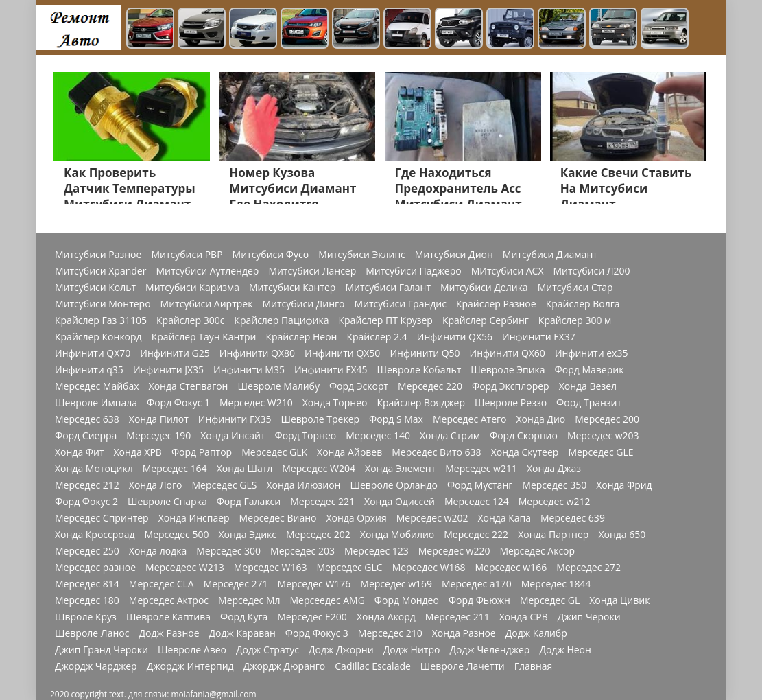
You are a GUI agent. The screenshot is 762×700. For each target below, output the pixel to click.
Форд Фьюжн (479, 600)
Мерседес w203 (603, 436)
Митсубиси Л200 (591, 271)
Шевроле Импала (96, 403)
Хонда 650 (622, 535)
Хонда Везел (588, 386)
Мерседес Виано (278, 518)
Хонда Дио (541, 419)
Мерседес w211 (481, 469)
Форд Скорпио (524, 436)
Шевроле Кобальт (419, 370)
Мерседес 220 (430, 386)
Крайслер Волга (583, 304)
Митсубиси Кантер (292, 288)
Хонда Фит (79, 452)
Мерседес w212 (555, 502)
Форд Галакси (249, 502)
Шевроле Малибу (278, 386)
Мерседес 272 (588, 568)
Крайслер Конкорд (98, 337)
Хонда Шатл (245, 469)
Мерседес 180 (87, 600)
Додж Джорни (341, 650)
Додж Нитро (412, 650)
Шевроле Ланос (92, 633)
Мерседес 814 (87, 584)
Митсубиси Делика (484, 288)
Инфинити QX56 (455, 337)
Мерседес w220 (454, 551)
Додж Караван (242, 633)
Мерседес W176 (314, 584)
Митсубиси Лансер (312, 271)
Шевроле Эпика (508, 370)
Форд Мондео (407, 600)
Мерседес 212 (87, 485)
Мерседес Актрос (169, 600)
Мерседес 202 (318, 535)
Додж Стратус (267, 650)
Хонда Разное (464, 633)
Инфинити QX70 (93, 353)
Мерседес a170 (477, 584)
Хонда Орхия (356, 518)
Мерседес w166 (511, 568)
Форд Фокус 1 (178, 403)
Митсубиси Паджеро (413, 271)
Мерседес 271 (236, 584)
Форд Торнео (306, 436)
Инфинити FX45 (331, 370)
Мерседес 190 (158, 436)
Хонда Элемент (400, 469)
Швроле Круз (86, 617)
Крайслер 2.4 (377, 337)
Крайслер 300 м (575, 320)
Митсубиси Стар (575, 288)
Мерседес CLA (162, 584)
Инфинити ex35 (592, 353)
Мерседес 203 (302, 551)
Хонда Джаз (554, 469)
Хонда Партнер (553, 535)
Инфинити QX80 (257, 353)
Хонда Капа (504, 518)
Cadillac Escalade (373, 666)
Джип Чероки (589, 617)
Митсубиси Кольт (95, 288)
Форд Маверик (590, 370)
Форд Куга (244, 617)
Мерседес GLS (224, 485)
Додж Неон (565, 650)
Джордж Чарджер (96, 666)
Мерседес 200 (607, 419)
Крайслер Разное (496, 304)
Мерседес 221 (322, 502)
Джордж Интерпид (190, 666)
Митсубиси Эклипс (362, 255)
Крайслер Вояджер (421, 403)
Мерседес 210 (390, 633)
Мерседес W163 (271, 568)
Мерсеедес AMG (328, 600)
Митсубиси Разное (98, 255)
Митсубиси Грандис (401, 304)
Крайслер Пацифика (281, 320)
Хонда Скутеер (525, 452)
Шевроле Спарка (167, 502)
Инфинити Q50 (425, 353)
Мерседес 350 (554, 485)
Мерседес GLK (274, 452)
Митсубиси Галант (388, 288)
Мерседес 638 (87, 419)
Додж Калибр (536, 633)
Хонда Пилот (159, 419)
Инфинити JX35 (168, 370)
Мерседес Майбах (97, 386)
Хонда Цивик (619, 600)
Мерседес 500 (177, 535)
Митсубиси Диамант (550, 255)
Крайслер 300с (190, 320)
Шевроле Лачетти (463, 666)
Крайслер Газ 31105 (101, 320)
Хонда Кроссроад (95, 535)
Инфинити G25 (175, 353)
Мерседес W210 (256, 403)
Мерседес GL (550, 600)
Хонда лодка (158, 551)
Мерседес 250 (87, 551)
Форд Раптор (202, 452)
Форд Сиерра (86, 436)
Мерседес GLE (600, 452)
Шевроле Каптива (168, 617)
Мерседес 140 (378, 436)
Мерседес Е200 (312, 617)
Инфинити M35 (249, 370)
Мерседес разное (95, 568)
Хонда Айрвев (349, 452)
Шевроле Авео (192, 650)
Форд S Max (396, 419)
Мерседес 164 (175, 469)
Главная (534, 666)
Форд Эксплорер (511, 386)
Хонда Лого (156, 485)
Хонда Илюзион (303, 485)
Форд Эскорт (359, 386)
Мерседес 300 (228, 551)
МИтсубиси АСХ (508, 271)
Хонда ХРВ (137, 452)
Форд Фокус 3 (317, 633)
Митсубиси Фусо (271, 255)
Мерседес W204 (319, 469)
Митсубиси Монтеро (103, 304)
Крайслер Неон (301, 337)
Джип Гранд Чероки (102, 650)
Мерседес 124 (477, 502)
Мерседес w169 (396, 584)
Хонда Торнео (335, 403)
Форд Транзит (589, 403)
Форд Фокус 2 (86, 502)
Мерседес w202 (432, 518)
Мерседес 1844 (556, 584)
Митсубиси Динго (303, 304)
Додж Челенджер (489, 650)
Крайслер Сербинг (486, 320)
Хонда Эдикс (247, 535)
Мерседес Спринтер (102, 518)
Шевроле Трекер (320, 419)
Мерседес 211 (457, 617)
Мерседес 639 (573, 518)
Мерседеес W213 (185, 568)
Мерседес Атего (470, 419)
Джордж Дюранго (285, 666)
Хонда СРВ (524, 617)
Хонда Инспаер (194, 518)
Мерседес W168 (429, 568)
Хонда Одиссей (400, 502)
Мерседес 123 (377, 551)
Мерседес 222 (476, 535)
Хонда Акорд (386, 617)
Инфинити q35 (89, 370)
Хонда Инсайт (233, 436)
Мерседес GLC (350, 568)
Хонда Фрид (624, 485)
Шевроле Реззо (511, 403)
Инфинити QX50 (342, 353)
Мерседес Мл (249, 600)
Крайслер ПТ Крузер (386, 320)
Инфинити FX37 (539, 337)
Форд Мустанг (480, 485)
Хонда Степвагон (189, 386)
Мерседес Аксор (537, 551)
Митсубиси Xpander (100, 271)
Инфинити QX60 (508, 353)
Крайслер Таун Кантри (204, 337)
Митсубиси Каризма (192, 288)
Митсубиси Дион (454, 255)
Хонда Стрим (450, 436)
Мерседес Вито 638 (436, 452)
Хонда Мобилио (397, 535)
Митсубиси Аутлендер (207, 271)
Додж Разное (169, 633)
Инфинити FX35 (235, 419)
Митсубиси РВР (187, 255)
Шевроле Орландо (393, 485)
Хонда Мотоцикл (94, 469)
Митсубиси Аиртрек (207, 304)
